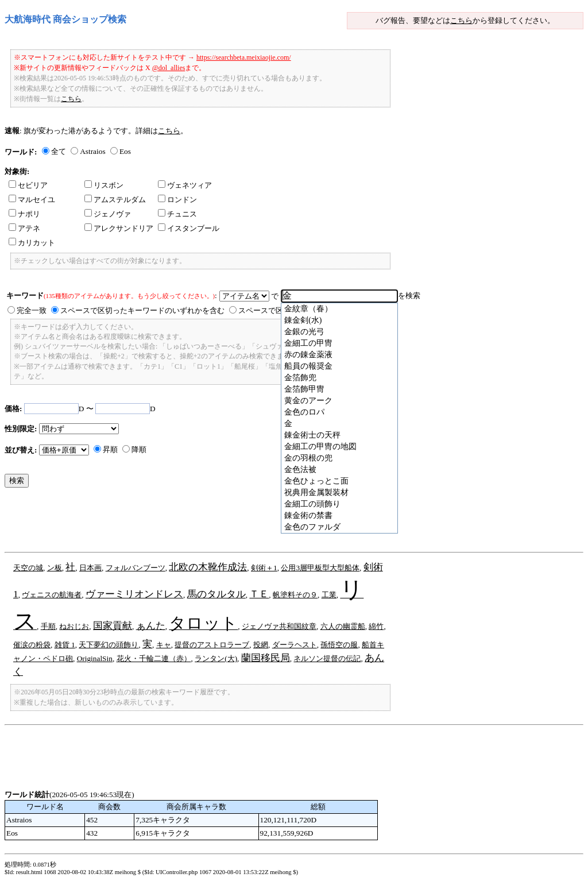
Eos (125, 151)
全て (59, 151)
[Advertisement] (214, 523)
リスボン (104, 185)
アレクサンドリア (119, 228)
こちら (461, 20)
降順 (139, 449)
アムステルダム (115, 200)
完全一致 (32, 310)
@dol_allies (169, 68)
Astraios (92, 151)
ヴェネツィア (185, 185)
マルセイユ (32, 200)
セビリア (28, 185)
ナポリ (24, 214)
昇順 (110, 449)
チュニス (177, 214)
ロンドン (177, 200)
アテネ (24, 228)
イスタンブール (189, 228)
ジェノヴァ (108, 214)
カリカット (32, 243)
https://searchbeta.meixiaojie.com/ (244, 57)
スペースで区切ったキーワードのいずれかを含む (142, 310)
